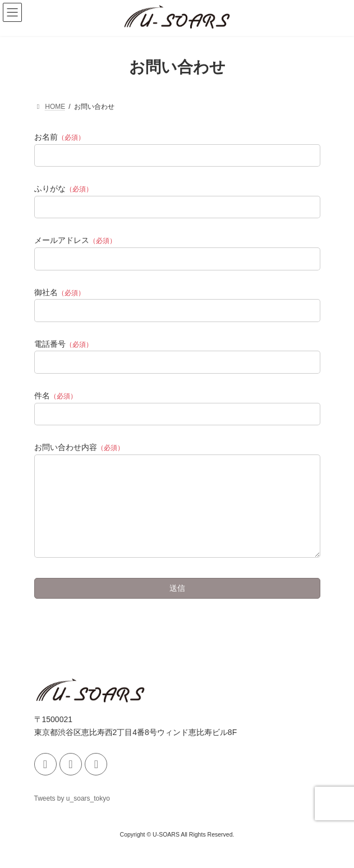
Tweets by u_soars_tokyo (72, 815)
